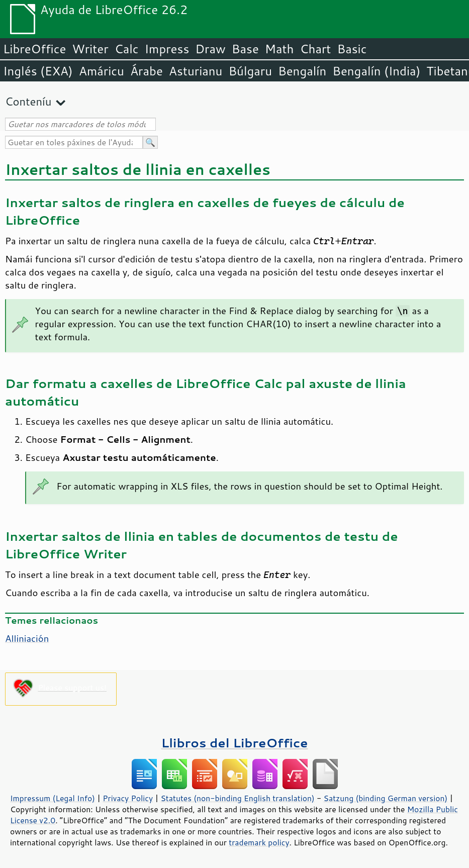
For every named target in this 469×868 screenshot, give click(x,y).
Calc (127, 49)
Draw (210, 49)
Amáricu (102, 71)
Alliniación (27, 638)
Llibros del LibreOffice (235, 743)
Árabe (147, 71)
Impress (167, 49)
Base (245, 49)
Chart (315, 49)
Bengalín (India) (376, 71)
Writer (90, 49)
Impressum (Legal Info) (53, 798)
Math (279, 49)
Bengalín (302, 71)
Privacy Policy (128, 798)
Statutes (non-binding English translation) (237, 798)
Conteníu (28, 101)
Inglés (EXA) (38, 71)
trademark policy (259, 842)
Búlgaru (250, 71)
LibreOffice (34, 49)
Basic (352, 49)
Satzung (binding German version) (386, 798)
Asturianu (196, 71)
